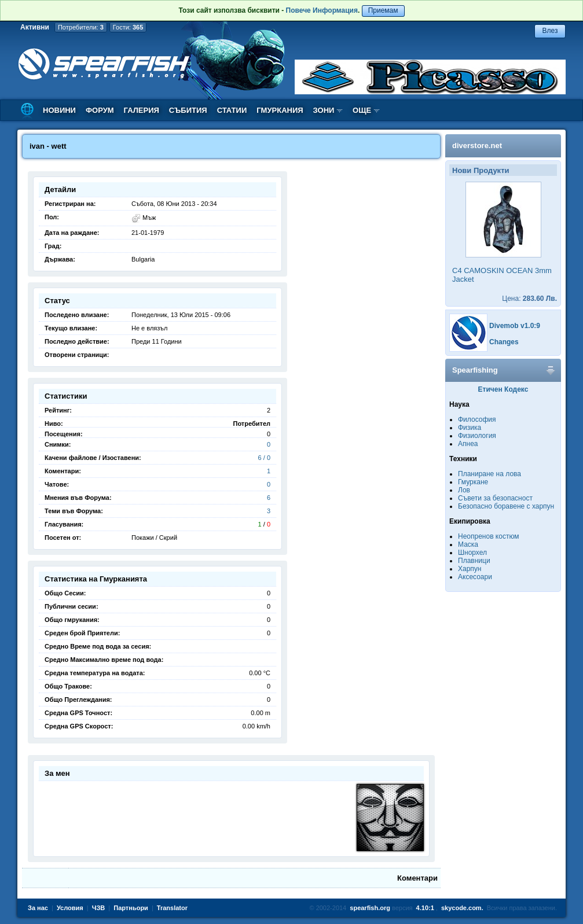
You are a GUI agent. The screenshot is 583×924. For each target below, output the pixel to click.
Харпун (470, 569)
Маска (468, 544)
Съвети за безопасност (495, 498)
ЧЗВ (99, 908)
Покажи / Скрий (154, 538)
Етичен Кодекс (503, 389)
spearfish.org (370, 908)
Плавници (474, 561)
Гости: (128, 27)
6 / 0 (264, 458)
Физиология (477, 436)
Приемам (383, 10)
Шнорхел (472, 553)
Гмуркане (473, 482)
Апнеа (468, 444)
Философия (477, 419)
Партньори (131, 908)
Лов (464, 490)
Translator (172, 908)
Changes (504, 342)
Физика (470, 428)
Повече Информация (322, 10)
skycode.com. (462, 908)
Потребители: (81, 27)
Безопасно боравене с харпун (506, 506)
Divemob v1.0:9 (515, 326)
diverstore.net (477, 146)
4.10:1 (425, 908)
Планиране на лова (489, 474)
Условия (70, 908)
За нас (38, 908)
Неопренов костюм (489, 536)
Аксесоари (475, 577)
